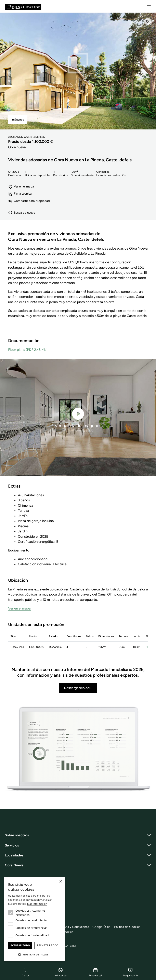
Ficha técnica (20, 194)
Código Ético (103, 927)
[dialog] (35, 919)
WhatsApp (61, 972)
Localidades (14, 855)
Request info (131, 972)
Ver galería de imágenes (78, 417)
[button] (35, 954)
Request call (95, 972)
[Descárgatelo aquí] (78, 749)
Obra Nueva (14, 865)
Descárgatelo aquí (78, 688)
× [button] (60, 881)
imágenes (18, 120)
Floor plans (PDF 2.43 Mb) (28, 350)
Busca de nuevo (22, 213)
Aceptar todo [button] (20, 945)
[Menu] (149, 7)
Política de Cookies (129, 927)
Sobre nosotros (17, 835)
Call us (26, 972)
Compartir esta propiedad (29, 201)
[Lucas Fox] (23, 7)
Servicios (12, 845)
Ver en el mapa (21, 187)
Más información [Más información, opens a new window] (37, 904)
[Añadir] (148, 21)
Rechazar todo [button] (48, 945)
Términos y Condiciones (74, 927)
